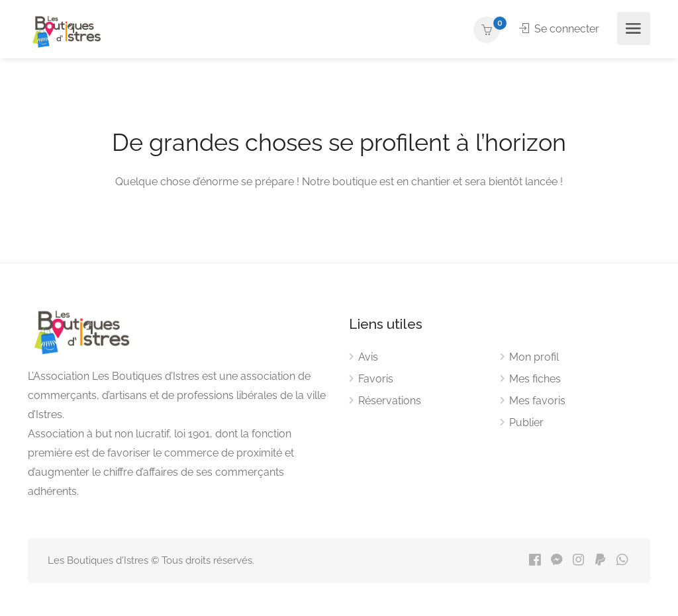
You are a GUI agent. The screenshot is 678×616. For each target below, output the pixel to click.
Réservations (390, 401)
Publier (526, 422)
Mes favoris (537, 401)
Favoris (376, 379)
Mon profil (534, 357)
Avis (368, 357)
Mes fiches (535, 379)
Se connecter (559, 29)
